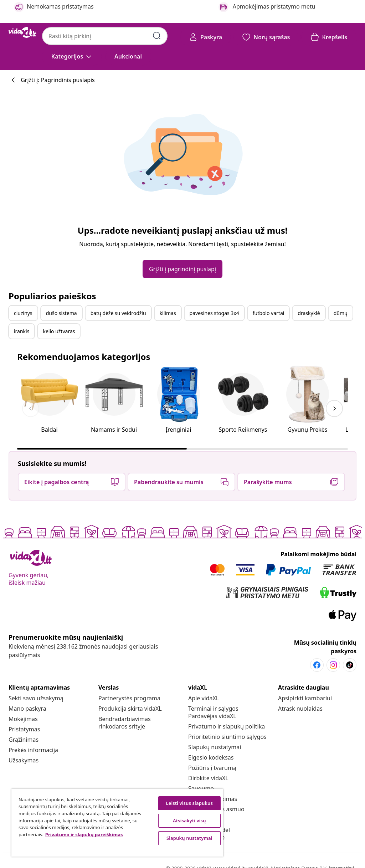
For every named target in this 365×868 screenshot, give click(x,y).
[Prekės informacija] (33, 750)
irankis (22, 331)
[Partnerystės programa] (129, 698)
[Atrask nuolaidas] (300, 709)
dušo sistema (61, 313)
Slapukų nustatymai (215, 747)
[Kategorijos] (72, 56)
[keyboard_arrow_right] (334, 408)
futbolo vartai (269, 313)
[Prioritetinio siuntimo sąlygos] (227, 737)
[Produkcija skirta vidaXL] (130, 709)
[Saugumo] (201, 788)
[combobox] (105, 36)
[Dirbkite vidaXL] (208, 778)
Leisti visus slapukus (189, 803)
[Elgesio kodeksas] (211, 757)
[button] (128, 56)
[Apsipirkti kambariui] (305, 698)
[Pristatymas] (24, 729)
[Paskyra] (205, 37)
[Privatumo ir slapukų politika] (227, 726)
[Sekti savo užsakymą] (36, 698)
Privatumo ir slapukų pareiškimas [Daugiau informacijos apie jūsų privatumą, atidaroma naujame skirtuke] (84, 834)
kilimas (168, 313)
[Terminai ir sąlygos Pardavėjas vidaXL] (213, 712)
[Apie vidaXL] (204, 698)
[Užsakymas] (24, 760)
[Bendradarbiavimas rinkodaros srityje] (125, 723)
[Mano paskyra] (27, 709)
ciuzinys (23, 313)
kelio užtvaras (59, 331)
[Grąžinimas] (24, 740)
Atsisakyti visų (189, 821)
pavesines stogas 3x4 (214, 313)
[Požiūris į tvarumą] (212, 768)
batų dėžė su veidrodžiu (118, 313)
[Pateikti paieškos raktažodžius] (157, 36)
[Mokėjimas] (23, 719)
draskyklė (309, 313)
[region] (117, 823)
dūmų (341, 313)
